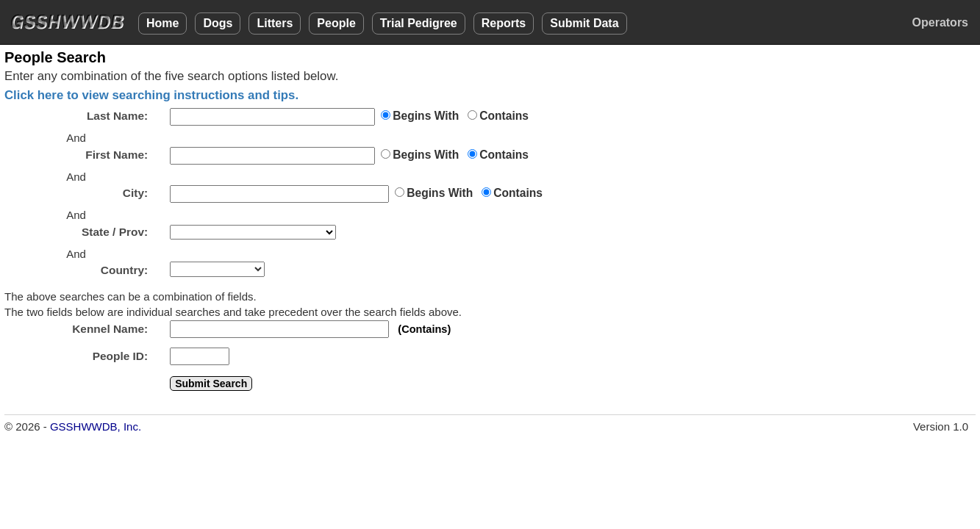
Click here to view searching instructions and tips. (151, 95)
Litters (275, 23)
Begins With (426, 116)
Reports (504, 23)
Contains (504, 116)
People (336, 23)
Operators (940, 22)
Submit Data (584, 23)
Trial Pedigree (419, 23)
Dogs (218, 23)
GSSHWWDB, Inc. (96, 427)
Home (162, 23)
